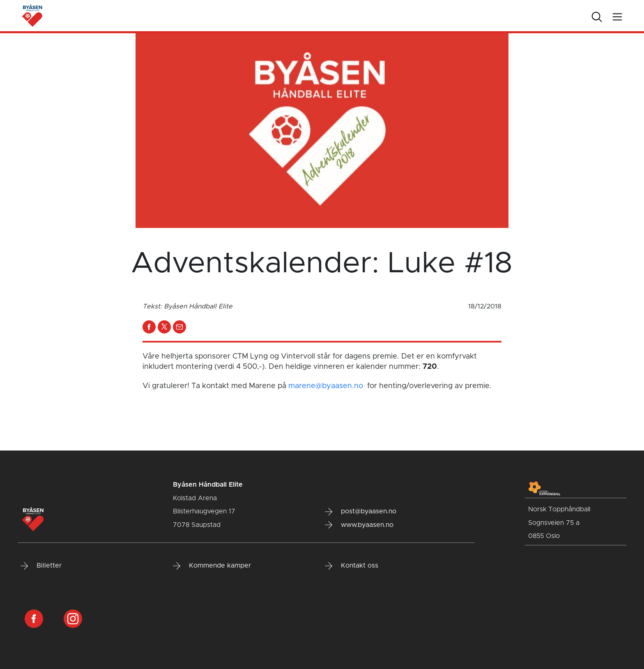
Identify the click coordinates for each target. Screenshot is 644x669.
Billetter (41, 566)
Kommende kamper (212, 566)
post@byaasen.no (361, 512)
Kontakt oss (352, 566)
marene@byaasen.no (326, 386)
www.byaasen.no (359, 525)
